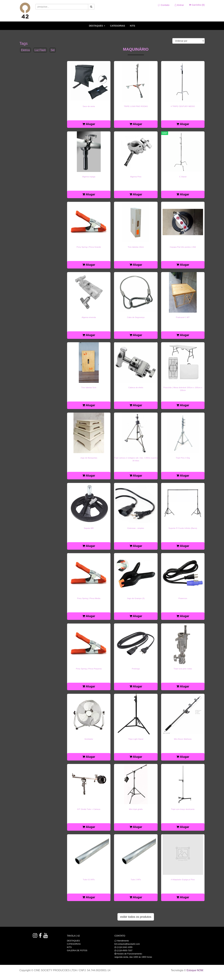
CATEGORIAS (117, 26)
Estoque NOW (195, 970)
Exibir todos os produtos (136, 917)
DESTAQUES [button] (97, 26)
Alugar (89, 124)
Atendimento (122, 941)
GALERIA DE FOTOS (77, 950)
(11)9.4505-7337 (125, 950)
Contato (164, 5)
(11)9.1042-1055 (125, 947)
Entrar (179, 5)
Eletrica (25, 50)
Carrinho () (197, 5)
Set (53, 50)
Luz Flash (40, 50)
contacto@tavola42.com (128, 944)
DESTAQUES (73, 941)
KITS (133, 26)
